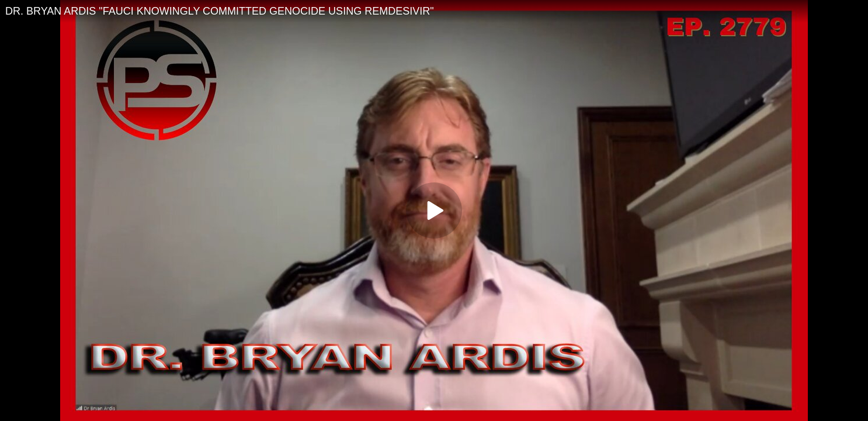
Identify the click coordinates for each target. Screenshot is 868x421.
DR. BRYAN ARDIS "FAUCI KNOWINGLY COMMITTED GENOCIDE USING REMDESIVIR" (220, 11)
